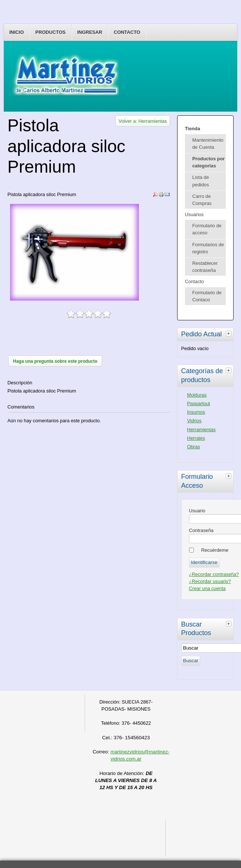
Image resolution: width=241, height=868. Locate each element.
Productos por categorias (209, 162)
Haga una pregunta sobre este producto (55, 361)
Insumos (196, 412)
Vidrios (194, 421)
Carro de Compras (202, 200)
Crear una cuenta (207, 588)
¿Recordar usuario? (210, 581)
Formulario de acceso (207, 229)
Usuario (197, 511)
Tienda (193, 129)
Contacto (127, 32)
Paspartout (199, 403)
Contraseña (201, 530)
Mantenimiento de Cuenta (208, 144)
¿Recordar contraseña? (214, 574)
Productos (51, 32)
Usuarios (194, 214)
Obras (194, 447)
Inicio (17, 32)
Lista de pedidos (201, 181)
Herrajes (196, 438)
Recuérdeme (215, 550)
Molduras (197, 395)
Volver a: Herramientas (143, 121)
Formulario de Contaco (207, 296)
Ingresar (90, 32)
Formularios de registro (208, 248)
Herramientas (201, 430)
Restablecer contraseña (205, 267)
